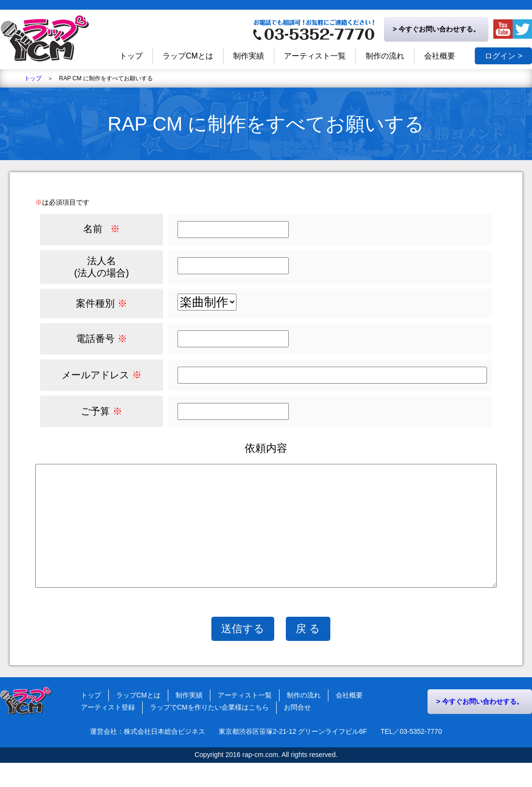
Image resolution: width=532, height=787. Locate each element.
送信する (243, 653)
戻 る (308, 653)
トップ (33, 78)
